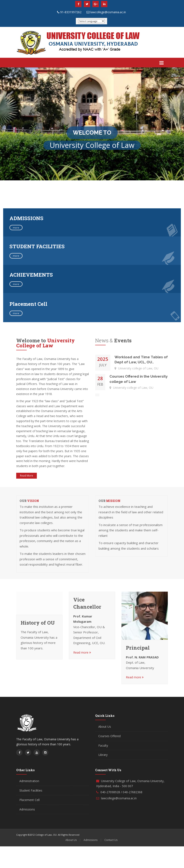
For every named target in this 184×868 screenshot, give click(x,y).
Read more (82, 652)
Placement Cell (29, 800)
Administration (29, 781)
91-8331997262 (71, 12)
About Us (105, 727)
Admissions (27, 809)
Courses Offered (109, 736)
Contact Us (111, 840)
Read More (27, 476)
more (16, 228)
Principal (138, 648)
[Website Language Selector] (91, 21)
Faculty (103, 745)
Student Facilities (31, 790)
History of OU (38, 623)
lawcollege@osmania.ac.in (108, 12)
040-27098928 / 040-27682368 (121, 792)
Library (103, 755)
